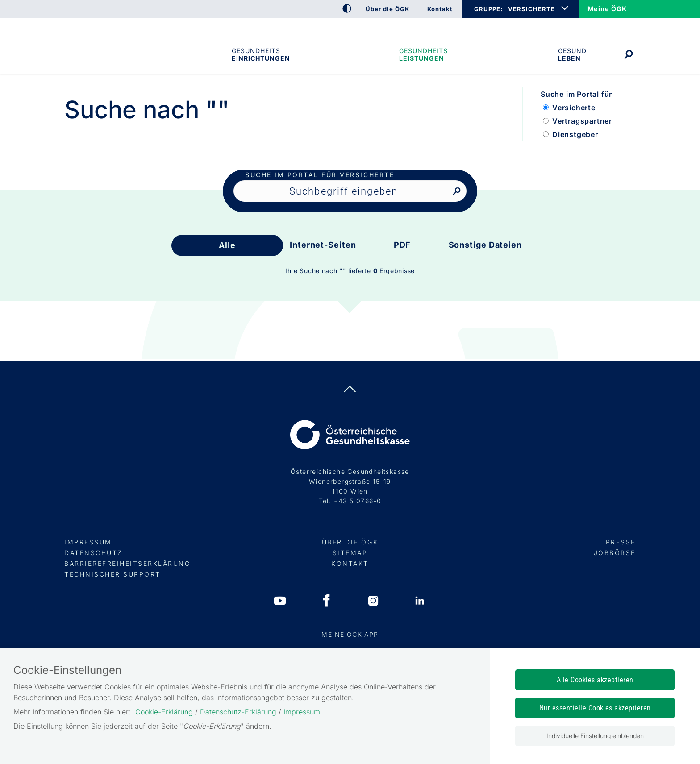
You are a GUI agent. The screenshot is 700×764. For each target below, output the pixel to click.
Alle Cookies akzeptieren (595, 680)
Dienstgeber (575, 134)
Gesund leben (572, 54)
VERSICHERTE (531, 9)
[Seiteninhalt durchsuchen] (350, 191)
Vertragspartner (582, 121)
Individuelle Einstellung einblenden (595, 736)
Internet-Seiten (323, 245)
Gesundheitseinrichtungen (260, 54)
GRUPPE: (488, 9)
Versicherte (574, 108)
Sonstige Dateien (485, 245)
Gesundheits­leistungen (423, 54)
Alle (227, 245)
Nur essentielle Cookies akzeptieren (595, 708)
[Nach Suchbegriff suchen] (456, 192)
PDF (402, 245)
